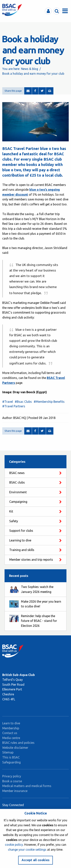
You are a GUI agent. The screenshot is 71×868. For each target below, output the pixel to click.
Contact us (10, 733)
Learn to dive (11, 723)
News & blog (30, 69)
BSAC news (17, 473)
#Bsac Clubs (23, 402)
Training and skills (22, 550)
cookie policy (14, 845)
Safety (14, 521)
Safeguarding (11, 762)
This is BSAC (11, 757)
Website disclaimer (15, 748)
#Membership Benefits (49, 402)
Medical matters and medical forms (27, 786)
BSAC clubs (17, 482)
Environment (18, 492)
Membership (11, 728)
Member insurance (15, 791)
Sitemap (8, 752)
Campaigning (18, 502)
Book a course (12, 781)
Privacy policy (12, 776)
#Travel (8, 402)
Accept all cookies (36, 860)
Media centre (11, 738)
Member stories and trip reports (31, 560)
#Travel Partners (14, 406)
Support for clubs (21, 531)
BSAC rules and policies (18, 743)
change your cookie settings (27, 850)
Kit (11, 511)
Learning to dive (20, 540)
